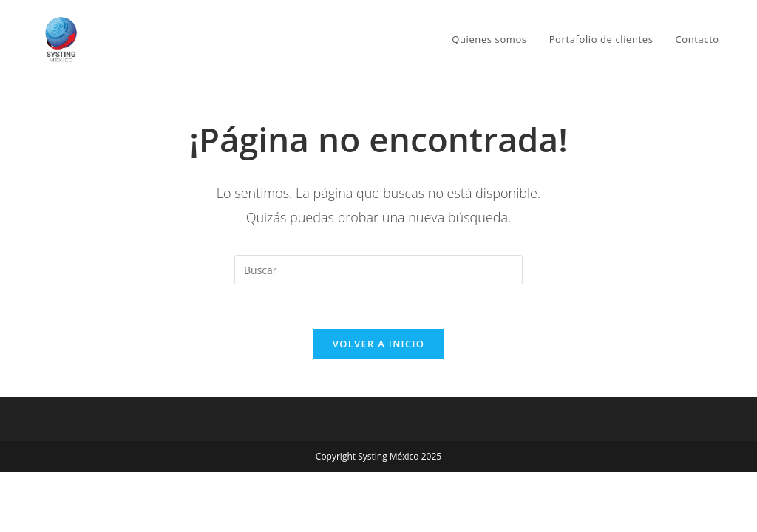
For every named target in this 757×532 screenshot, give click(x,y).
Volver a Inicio (378, 344)
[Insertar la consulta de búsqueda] (378, 270)
